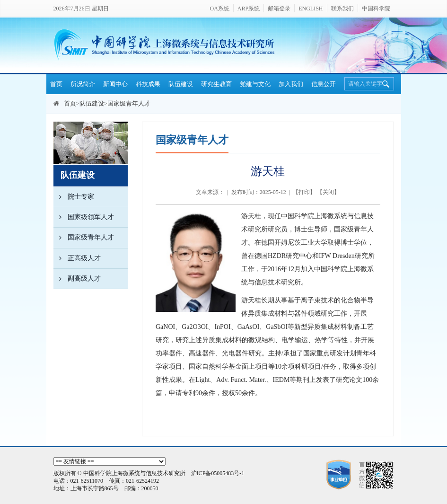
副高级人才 (77, 279)
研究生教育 (216, 84)
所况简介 (83, 84)
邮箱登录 (279, 9)
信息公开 (324, 84)
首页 (56, 84)
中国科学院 (376, 9)
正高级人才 (77, 258)
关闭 (328, 192)
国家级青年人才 (129, 103)
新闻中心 (115, 84)
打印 (304, 192)
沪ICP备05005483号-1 (218, 473)
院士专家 (74, 197)
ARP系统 (249, 9)
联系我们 (342, 9)
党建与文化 (255, 84)
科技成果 (148, 84)
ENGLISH (311, 9)
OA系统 (219, 9)
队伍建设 (181, 84)
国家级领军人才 (84, 217)
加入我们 (291, 84)
